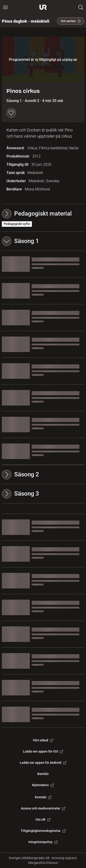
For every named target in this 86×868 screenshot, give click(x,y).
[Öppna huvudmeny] (6, 7)
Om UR (43, 820)
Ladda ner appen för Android (43, 763)
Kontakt (43, 797)
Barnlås (43, 774)
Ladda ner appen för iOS (43, 751)
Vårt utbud (43, 740)
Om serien (71, 21)
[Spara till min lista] (11, 113)
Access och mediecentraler (43, 808)
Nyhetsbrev (43, 785)
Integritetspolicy (43, 842)
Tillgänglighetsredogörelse (43, 831)
